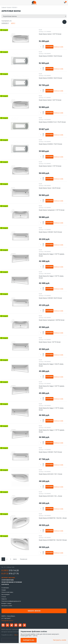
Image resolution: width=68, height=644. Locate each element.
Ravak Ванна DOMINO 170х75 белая (50, 144)
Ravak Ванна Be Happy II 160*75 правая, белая (52, 387)
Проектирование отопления (12, 582)
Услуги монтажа (8, 580)
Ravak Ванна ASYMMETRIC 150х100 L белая (53, 518)
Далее (15, 559)
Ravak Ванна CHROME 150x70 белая (50, 232)
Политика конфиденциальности (11, 601)
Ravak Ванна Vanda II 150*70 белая (50, 34)
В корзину (49, 47)
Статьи (4, 597)
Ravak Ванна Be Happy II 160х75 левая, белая (51, 365)
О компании (5, 588)
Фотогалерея (6, 594)
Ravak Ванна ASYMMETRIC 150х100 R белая (53, 540)
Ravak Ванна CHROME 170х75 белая (50, 452)
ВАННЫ (14, 7)
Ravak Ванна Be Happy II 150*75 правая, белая (52, 255)
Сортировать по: (7, 21)
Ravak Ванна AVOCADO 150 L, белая (50, 496)
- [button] (43, 48)
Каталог (9, 7)
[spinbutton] (41, 47)
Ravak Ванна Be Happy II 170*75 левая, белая (51, 409)
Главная (4, 7)
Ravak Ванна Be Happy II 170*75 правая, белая (52, 431)
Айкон (16, 635)
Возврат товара (6, 603)
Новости (4, 599)
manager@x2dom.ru (7, 621)
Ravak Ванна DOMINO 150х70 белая (50, 56)
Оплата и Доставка (7, 592)
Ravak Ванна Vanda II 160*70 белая (50, 100)
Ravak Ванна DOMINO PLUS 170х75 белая (52, 122)
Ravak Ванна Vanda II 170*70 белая (50, 166)
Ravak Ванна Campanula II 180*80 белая (52, 320)
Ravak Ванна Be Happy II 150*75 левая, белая (51, 277)
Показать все (24, 559)
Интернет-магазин (8, 578)
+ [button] (43, 46)
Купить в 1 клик (59, 47)
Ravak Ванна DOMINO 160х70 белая (50, 78)
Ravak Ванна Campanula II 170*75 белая (52, 210)
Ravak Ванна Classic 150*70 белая (50, 342)
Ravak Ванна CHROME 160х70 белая (50, 298)
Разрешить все (29, 640)
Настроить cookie (7, 606)
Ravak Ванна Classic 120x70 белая (50, 188)
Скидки (4, 590)
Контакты (5, 584)
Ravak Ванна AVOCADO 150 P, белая (50, 474)
